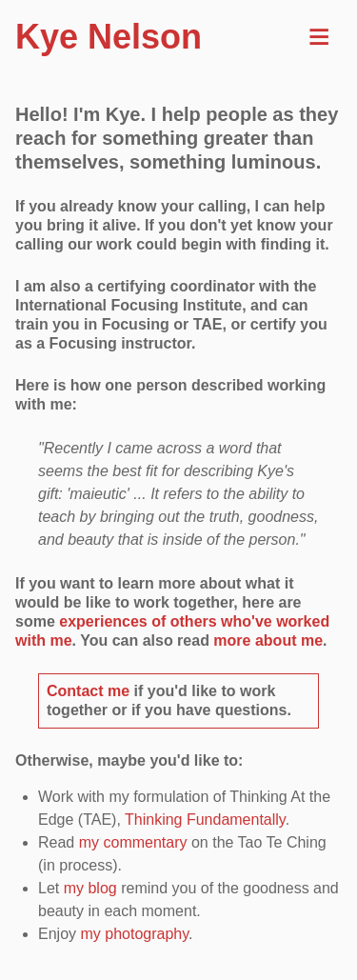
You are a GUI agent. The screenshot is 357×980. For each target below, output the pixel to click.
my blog (90, 888)
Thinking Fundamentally (205, 820)
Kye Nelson (109, 37)
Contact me (88, 691)
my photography (134, 934)
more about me (268, 640)
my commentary (133, 842)
